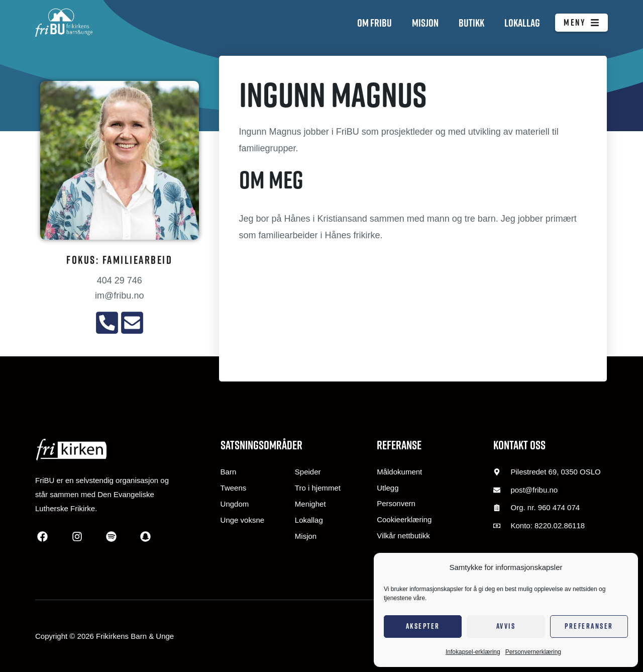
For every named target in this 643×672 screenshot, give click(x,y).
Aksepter (423, 626)
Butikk (471, 23)
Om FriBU (374, 23)
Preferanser (589, 626)
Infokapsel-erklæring (473, 652)
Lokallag (522, 23)
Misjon (425, 23)
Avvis (506, 626)
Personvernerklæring (533, 652)
